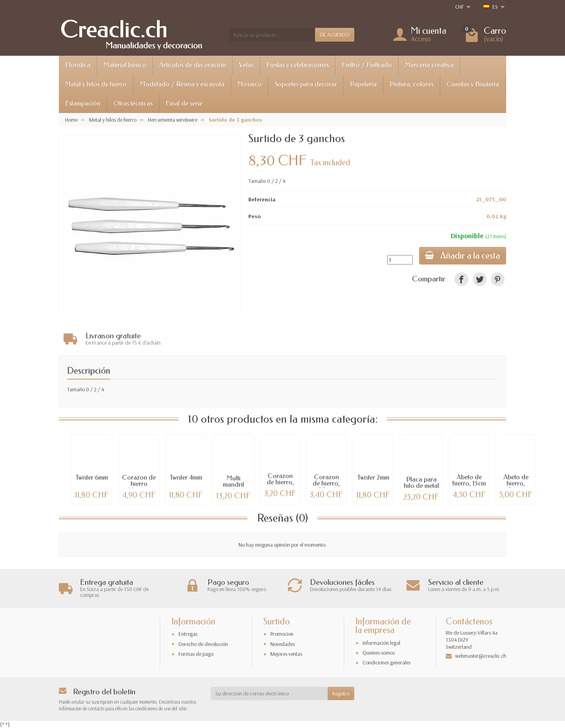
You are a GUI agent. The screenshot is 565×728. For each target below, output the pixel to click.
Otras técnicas (133, 103)
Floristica (78, 65)
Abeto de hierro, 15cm (469, 480)
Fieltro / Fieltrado (367, 65)
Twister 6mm (92, 477)
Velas (246, 65)
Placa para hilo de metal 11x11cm (421, 486)
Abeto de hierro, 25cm (516, 484)
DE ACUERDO (335, 35)
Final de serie (184, 103)
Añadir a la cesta (462, 256)
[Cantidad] (400, 260)
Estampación (83, 103)
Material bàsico (125, 65)
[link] (461, 279)
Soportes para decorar (306, 84)
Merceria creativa (429, 65)
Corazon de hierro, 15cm (280, 483)
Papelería (363, 84)
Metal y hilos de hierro (96, 84)
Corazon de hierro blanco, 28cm (139, 487)
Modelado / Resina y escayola (182, 84)
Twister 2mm (373, 477)
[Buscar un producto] (272, 35)
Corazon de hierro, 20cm (326, 484)
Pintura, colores (412, 84)
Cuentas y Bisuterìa (473, 84)
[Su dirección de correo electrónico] (269, 693)
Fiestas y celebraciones (298, 65)
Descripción (89, 371)
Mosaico (250, 84)
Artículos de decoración (193, 65)
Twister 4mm (186, 477)
